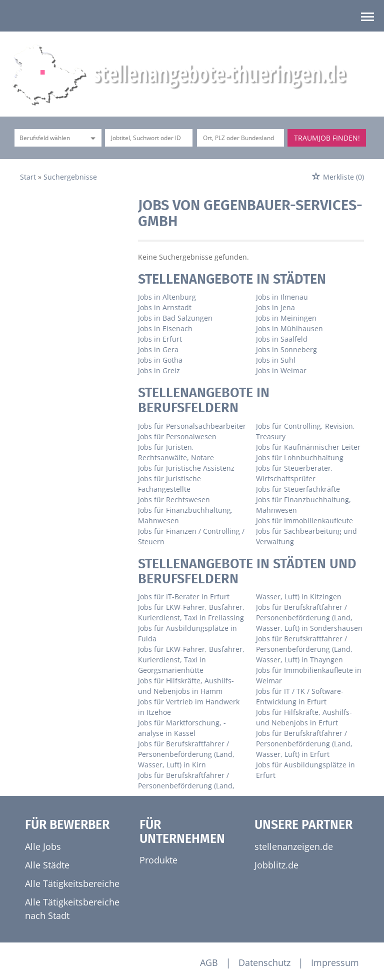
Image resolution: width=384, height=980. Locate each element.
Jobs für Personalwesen (177, 436)
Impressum (335, 962)
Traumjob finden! (327, 138)
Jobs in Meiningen (286, 318)
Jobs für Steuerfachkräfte (298, 489)
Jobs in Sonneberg (286, 349)
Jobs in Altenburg (167, 297)
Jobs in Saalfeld (282, 339)
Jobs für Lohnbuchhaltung (300, 457)
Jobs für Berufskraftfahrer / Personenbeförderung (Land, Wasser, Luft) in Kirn (186, 754)
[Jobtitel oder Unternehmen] (148, 138)
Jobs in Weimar (281, 370)
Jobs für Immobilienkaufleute (304, 521)
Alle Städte (47, 865)
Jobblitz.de (276, 865)
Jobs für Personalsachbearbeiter (192, 426)
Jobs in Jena (275, 307)
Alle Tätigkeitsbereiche (72, 883)
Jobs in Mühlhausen (289, 328)
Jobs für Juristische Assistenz (186, 468)
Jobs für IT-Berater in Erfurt (184, 597)
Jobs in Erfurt (160, 339)
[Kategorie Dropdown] (91, 138)
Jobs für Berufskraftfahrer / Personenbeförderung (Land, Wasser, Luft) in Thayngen (304, 649)
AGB (209, 962)
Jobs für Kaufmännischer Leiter (308, 447)
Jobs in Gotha (160, 360)
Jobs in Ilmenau (282, 297)
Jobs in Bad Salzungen (175, 318)
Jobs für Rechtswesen (174, 500)
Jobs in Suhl (276, 360)
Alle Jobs (43, 846)
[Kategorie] (48, 138)
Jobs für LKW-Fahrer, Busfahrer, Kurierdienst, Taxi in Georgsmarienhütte (191, 660)
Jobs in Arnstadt (165, 307)
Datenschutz (264, 962)
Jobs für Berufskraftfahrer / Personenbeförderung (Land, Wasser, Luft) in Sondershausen (309, 618)
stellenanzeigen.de (294, 846)
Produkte (158, 860)
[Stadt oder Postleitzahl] (240, 138)
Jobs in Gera (158, 349)
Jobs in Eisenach (165, 328)
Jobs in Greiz (159, 370)
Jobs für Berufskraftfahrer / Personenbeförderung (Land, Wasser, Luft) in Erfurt (304, 744)
